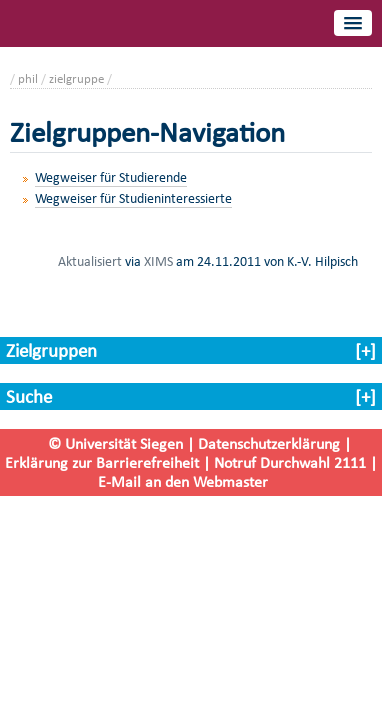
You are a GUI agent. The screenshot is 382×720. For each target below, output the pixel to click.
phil (28, 78)
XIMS (158, 261)
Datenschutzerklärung (269, 443)
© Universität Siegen (115, 443)
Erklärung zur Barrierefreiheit (102, 462)
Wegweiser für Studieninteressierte (133, 198)
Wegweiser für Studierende (111, 177)
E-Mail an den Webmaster (183, 481)
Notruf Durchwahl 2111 (290, 462)
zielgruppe (76, 78)
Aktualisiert (90, 261)
